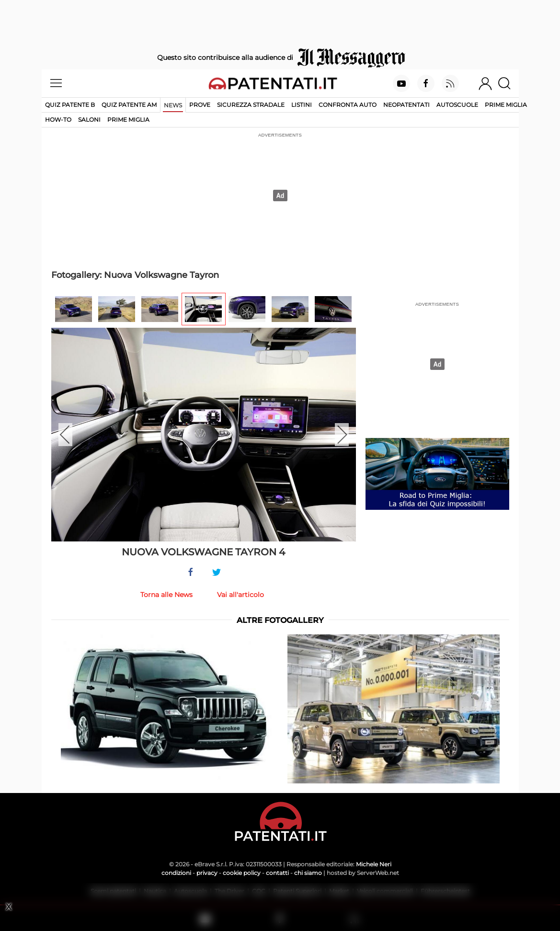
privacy (207, 873)
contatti (277, 873)
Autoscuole (457, 105)
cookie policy (242, 873)
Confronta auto (348, 105)
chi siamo (308, 873)
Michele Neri (374, 864)
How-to (58, 120)
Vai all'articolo (240, 595)
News (173, 105)
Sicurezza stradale (251, 105)
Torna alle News (166, 595)
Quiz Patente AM (129, 105)
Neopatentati (406, 105)
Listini (302, 105)
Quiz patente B (70, 105)
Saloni (89, 120)
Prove (200, 105)
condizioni (176, 873)
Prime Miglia (506, 105)
